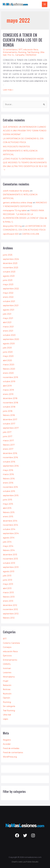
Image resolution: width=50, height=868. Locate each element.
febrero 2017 (9, 445)
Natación (7, 685)
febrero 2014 (9, 550)
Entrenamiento (10, 52)
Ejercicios (7, 656)
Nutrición (7, 694)
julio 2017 (7, 432)
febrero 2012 (9, 618)
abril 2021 (7, 322)
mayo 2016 (8, 470)
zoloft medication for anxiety (16, 191)
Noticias (7, 689)
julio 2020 (7, 348)
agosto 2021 (9, 310)
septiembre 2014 (11, 533)
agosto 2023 (9, 276)
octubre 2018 (9, 407)
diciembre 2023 (10, 263)
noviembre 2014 (10, 525)
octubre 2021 (9, 301)
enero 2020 (8, 373)
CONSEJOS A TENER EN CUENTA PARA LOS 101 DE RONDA (23, 40)
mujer (6, 681)
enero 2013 (8, 601)
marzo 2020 (9, 365)
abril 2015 (7, 508)
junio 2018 (8, 411)
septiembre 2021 (11, 306)
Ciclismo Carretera (11, 643)
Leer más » (8, 90)
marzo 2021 (8, 327)
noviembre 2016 (10, 457)
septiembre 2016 (11, 466)
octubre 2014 (9, 529)
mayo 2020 (8, 356)
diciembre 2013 (10, 555)
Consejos (7, 647)
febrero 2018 (9, 415)
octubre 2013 (9, 563)
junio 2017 (8, 436)
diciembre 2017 (10, 420)
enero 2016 (8, 483)
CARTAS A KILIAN (31, 234)
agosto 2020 (9, 344)
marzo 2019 (8, 390)
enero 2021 (8, 331)
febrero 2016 (9, 479)
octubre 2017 (9, 424)
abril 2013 (7, 588)
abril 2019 (7, 386)
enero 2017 (8, 449)
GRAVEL (7, 664)
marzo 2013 (8, 593)
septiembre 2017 (11, 428)
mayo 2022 (8, 293)
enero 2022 (8, 297)
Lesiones (7, 673)
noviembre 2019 (10, 377)
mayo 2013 (8, 584)
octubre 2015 (9, 491)
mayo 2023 (8, 284)
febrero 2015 (9, 512)
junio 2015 (7, 500)
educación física (31, 50)
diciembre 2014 (10, 521)
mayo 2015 (8, 504)
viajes (5, 719)
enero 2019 (8, 394)
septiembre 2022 (11, 289)
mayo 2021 (8, 318)
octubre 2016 (9, 462)
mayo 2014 (8, 546)
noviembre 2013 (10, 559)
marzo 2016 (8, 474)
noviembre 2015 (10, 487)
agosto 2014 (9, 538)
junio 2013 (8, 580)
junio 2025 (8, 255)
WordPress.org (10, 757)
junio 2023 (8, 280)
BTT (21, 50)
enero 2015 (8, 517)
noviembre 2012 (10, 609)
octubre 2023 (9, 272)
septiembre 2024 (11, 259)
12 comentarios (10, 50)
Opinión (7, 698)
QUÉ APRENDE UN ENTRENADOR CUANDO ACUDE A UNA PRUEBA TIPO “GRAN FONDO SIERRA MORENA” (25, 131)
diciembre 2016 (10, 453)
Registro (7, 740)
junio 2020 (8, 352)
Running (22, 52)
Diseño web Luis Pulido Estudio (25, 862)
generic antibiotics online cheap (18, 203)
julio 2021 (7, 314)
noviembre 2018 (11, 403)
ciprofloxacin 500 (11, 234)
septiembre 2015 (11, 496)
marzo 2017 (8, 441)
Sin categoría (9, 706)
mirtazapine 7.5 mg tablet (15, 211)
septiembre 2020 (11, 339)
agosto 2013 (9, 571)
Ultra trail (7, 715)
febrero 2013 (9, 597)
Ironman (7, 668)
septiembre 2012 (11, 614)
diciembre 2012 (10, 605)
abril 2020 (7, 360)
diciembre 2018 (10, 398)
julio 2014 (7, 542)
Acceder (7, 744)
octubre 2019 (9, 381)
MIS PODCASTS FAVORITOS (16, 147)
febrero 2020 (9, 369)
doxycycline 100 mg (12, 226)
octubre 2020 (9, 335)
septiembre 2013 (11, 567)
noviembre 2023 (11, 268)
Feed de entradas (11, 748)
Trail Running (33, 52)
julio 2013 (7, 576)
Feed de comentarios (13, 752)
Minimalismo (9, 677)
